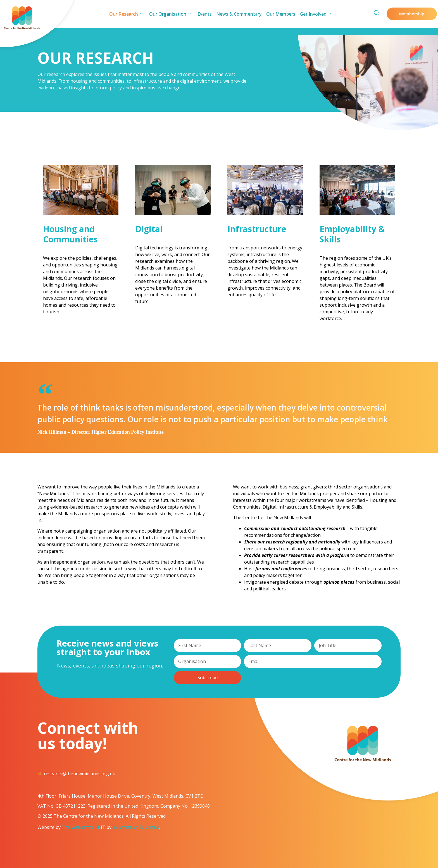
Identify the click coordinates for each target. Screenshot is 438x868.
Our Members (280, 14)
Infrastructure (257, 229)
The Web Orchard (80, 827)
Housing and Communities (70, 234)
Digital (149, 229)
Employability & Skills (352, 234)
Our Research (128, 14)
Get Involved (314, 14)
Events (205, 14)
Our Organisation (171, 14)
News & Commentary (239, 14)
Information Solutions (136, 827)
